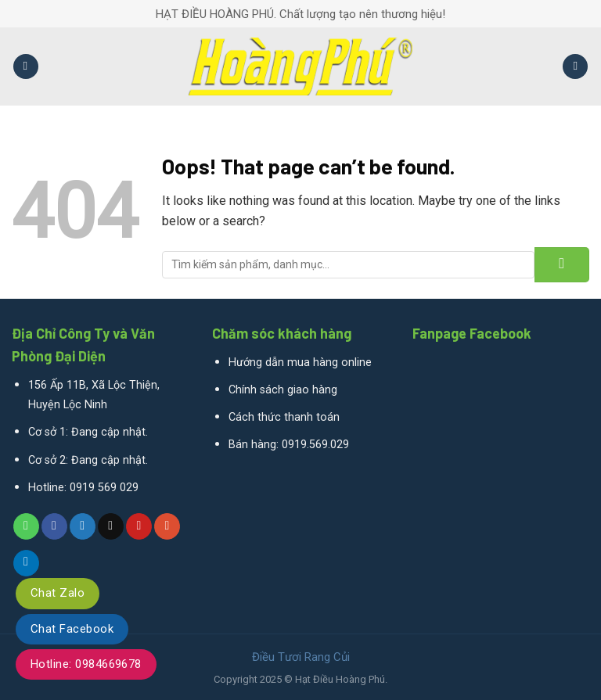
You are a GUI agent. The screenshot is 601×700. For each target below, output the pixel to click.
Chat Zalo (58, 593)
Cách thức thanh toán (284, 417)
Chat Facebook (72, 629)
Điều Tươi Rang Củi (301, 657)
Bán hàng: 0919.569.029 (289, 445)
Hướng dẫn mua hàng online (300, 363)
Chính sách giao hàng (283, 390)
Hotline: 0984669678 (86, 664)
